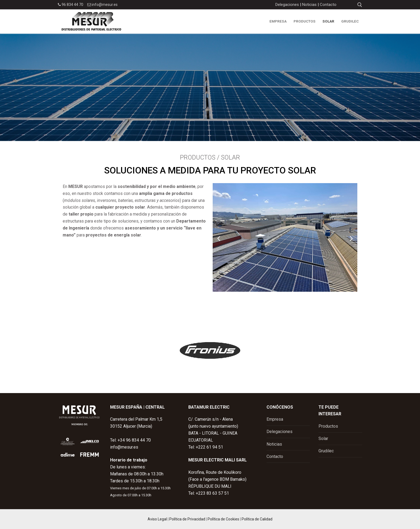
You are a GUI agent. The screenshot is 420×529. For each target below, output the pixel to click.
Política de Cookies (223, 519)
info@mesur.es (102, 5)
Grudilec (326, 451)
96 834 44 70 (71, 5)
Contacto (328, 5)
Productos (328, 426)
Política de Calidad (257, 519)
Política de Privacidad (187, 519)
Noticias (309, 5)
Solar (323, 439)
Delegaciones (287, 5)
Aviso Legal (157, 519)
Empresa (275, 419)
